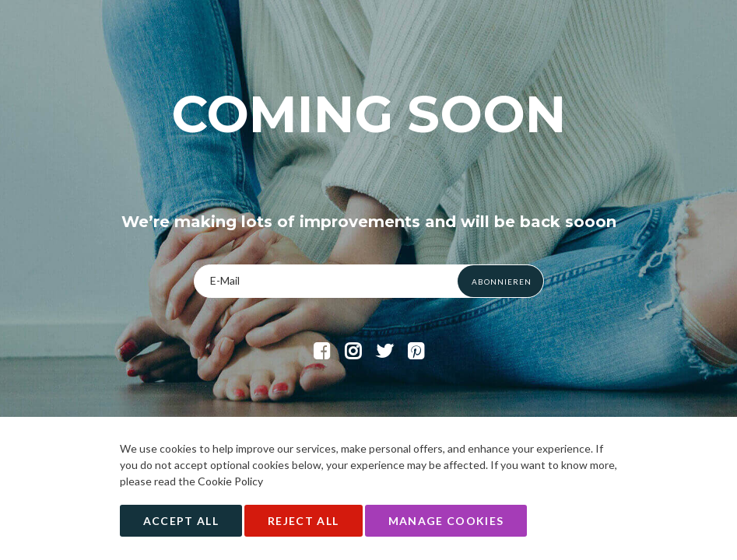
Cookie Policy (230, 481)
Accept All (181, 521)
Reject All (304, 521)
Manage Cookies (446, 521)
